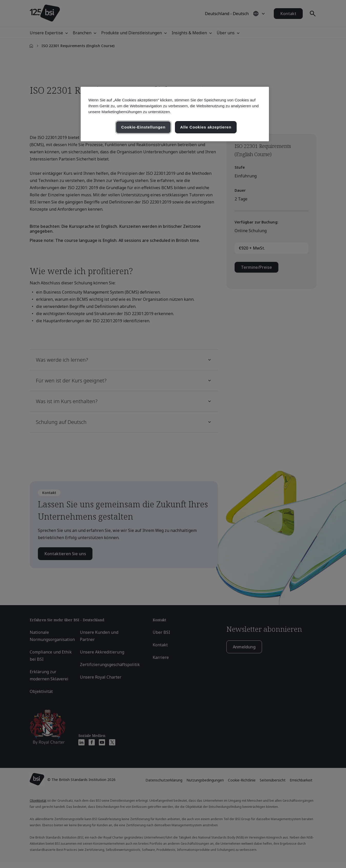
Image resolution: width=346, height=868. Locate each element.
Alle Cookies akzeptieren (206, 127)
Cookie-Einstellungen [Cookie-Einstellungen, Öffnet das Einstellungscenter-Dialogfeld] (143, 127)
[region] (175, 114)
